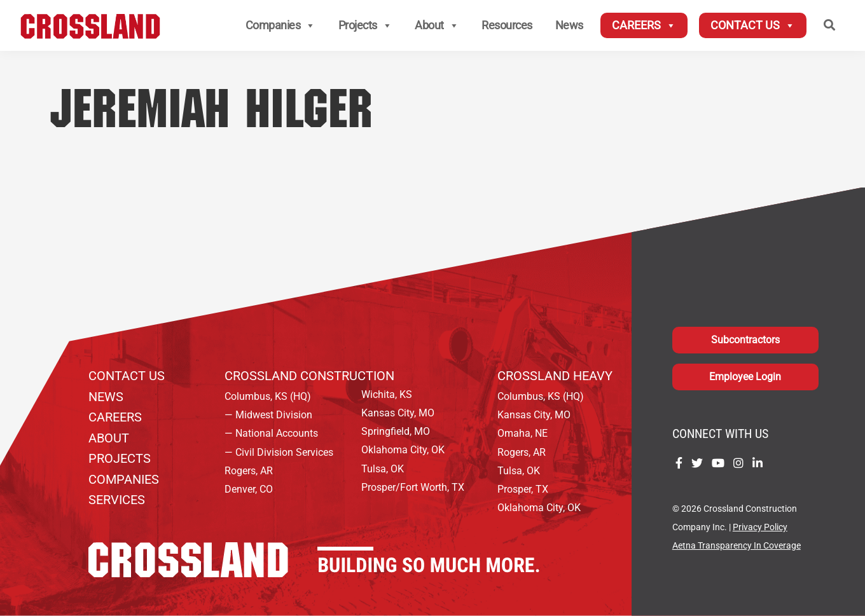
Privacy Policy (760, 527)
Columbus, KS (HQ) (268, 396)
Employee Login (745, 377)
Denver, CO (249, 489)
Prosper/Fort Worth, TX (413, 487)
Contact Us (753, 25)
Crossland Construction (309, 376)
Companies (280, 25)
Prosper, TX (523, 489)
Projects (365, 25)
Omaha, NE (522, 433)
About (437, 25)
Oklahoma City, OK (403, 450)
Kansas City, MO (398, 413)
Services (117, 500)
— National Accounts (271, 433)
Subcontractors (745, 340)
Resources (507, 25)
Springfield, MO (396, 431)
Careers (644, 25)
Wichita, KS (387, 394)
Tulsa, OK (383, 469)
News (569, 25)
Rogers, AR (249, 471)
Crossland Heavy (555, 376)
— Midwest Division (268, 415)
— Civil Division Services (279, 452)
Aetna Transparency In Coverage (737, 546)
